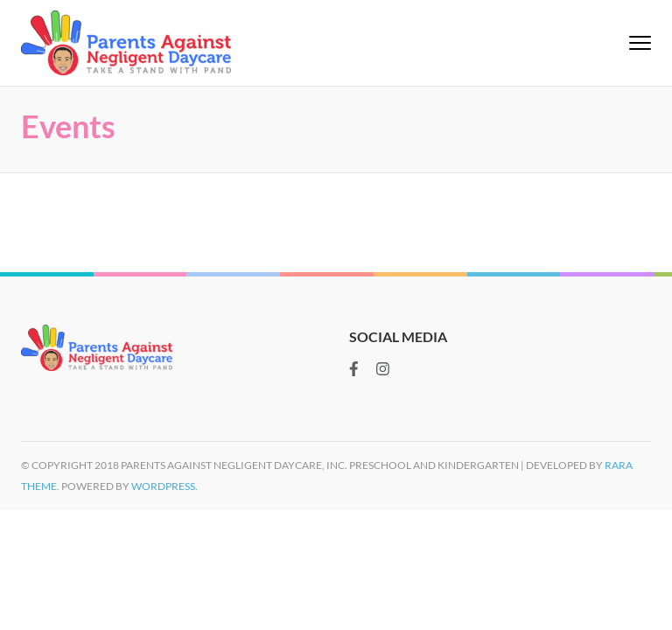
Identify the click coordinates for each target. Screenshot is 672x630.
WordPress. (164, 486)
